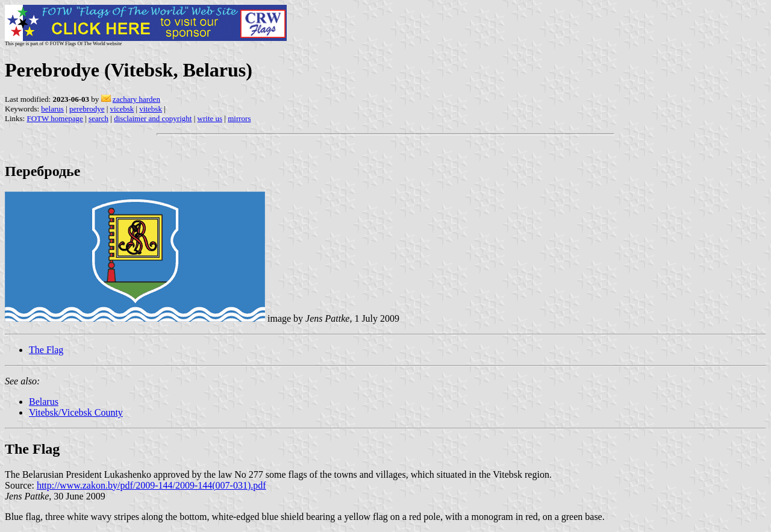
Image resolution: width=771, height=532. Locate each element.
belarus (52, 109)
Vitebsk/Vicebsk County (76, 412)
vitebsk (151, 109)
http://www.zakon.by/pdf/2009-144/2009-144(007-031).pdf (151, 485)
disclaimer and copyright (153, 118)
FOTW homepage (55, 118)
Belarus (44, 402)
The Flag (46, 350)
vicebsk (122, 109)
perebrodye (87, 109)
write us (210, 118)
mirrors (239, 118)
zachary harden (136, 99)
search (98, 118)
